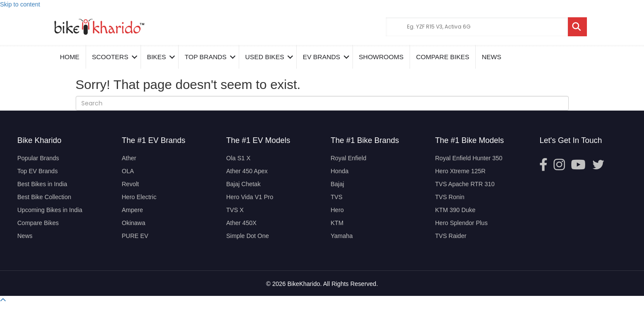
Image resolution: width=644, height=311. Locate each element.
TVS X (235, 210)
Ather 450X (241, 223)
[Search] (322, 103)
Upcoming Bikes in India (50, 210)
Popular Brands (38, 158)
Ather (129, 158)
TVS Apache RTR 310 (465, 184)
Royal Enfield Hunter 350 (469, 158)
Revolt (131, 184)
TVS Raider (451, 236)
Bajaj (338, 184)
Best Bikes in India (42, 184)
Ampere (133, 210)
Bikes (157, 57)
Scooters (110, 57)
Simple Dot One (248, 236)
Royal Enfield (349, 158)
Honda (340, 171)
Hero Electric (139, 197)
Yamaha (342, 236)
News (492, 57)
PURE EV (135, 236)
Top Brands (206, 57)
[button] (3, 300)
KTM (337, 223)
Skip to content (20, 4)
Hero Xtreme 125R (460, 171)
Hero (337, 210)
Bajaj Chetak (243, 184)
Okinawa (134, 223)
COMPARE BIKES (443, 57)
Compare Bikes (38, 223)
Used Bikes (265, 57)
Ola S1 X (238, 158)
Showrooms (381, 57)
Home (70, 57)
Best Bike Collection (44, 197)
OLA (128, 171)
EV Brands (322, 57)
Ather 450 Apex (247, 171)
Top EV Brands (37, 171)
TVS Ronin (450, 197)
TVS (337, 197)
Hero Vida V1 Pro (250, 197)
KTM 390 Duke (455, 210)
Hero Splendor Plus (461, 223)
